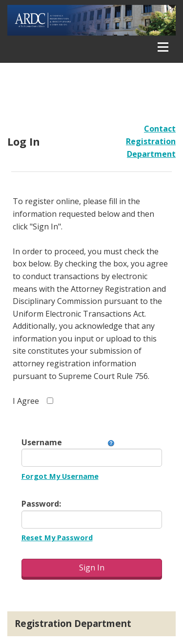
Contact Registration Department (151, 141)
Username (42, 442)
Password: (41, 504)
